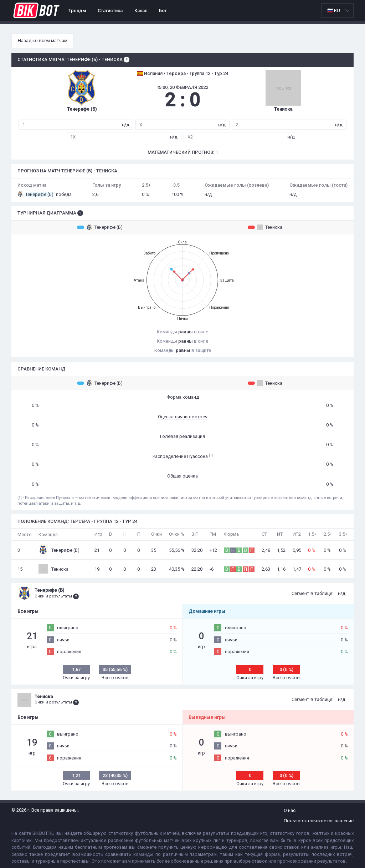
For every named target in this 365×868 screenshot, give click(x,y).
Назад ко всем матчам (43, 41)
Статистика (110, 11)
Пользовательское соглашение (319, 821)
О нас (290, 810)
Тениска (265, 227)
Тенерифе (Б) (100, 227)
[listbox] (337, 11)
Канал (141, 11)
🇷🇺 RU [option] (334, 11)
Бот (163, 11)
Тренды (77, 11)
